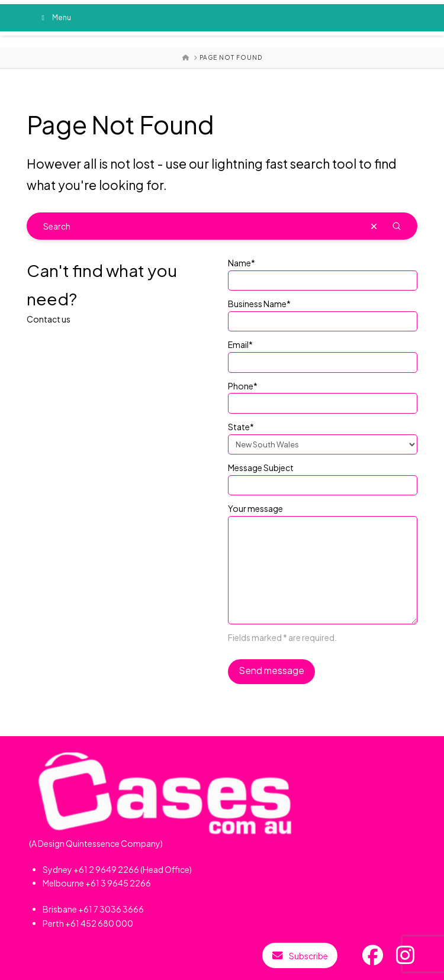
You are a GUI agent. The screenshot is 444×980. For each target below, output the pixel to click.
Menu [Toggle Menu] (55, 17)
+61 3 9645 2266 (118, 883)
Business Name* (323, 313)
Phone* (323, 395)
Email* (323, 354)
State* (323, 436)
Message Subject (323, 477)
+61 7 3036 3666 (111, 909)
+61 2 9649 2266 (106, 869)
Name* (323, 272)
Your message (323, 515)
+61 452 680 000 (99, 923)
